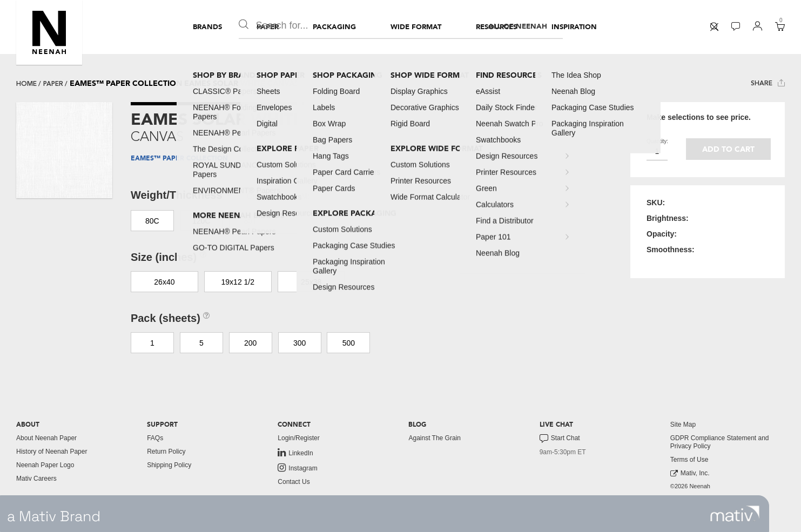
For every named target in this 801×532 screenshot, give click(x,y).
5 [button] (201, 343)
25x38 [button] (311, 282)
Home (26, 84)
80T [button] (251, 221)
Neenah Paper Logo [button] (45, 465)
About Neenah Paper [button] (46, 438)
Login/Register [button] (298, 438)
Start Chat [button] (560, 439)
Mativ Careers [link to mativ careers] (36, 479)
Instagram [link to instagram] (297, 468)
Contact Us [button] (294, 482)
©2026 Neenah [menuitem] (690, 486)
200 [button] (250, 343)
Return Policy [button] (166, 452)
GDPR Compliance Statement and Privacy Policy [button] (720, 442)
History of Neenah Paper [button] (52, 452)
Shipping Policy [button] (169, 465)
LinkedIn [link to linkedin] (295, 453)
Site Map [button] (683, 425)
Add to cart (728, 149)
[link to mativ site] (735, 514)
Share (768, 83)
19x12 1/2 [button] (238, 282)
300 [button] (299, 343)
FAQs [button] (155, 438)
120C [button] (201, 221)
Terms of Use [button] (689, 460)
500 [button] (349, 343)
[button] (49, 32)
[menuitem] (207, 27)
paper (53, 84)
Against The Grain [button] (435, 438)
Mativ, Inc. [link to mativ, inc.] (690, 473)
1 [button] (152, 343)
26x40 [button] (164, 282)
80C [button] (152, 221)
